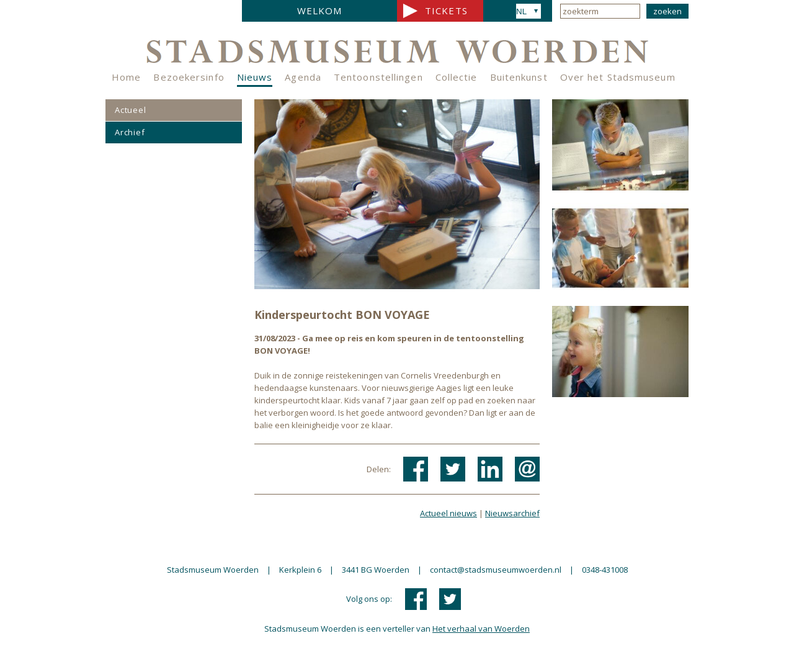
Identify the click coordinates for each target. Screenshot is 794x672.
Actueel (131, 110)
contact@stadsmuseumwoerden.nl (496, 570)
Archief (130, 132)
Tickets (446, 11)
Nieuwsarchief (512, 513)
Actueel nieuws (448, 513)
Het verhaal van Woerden (481, 629)
